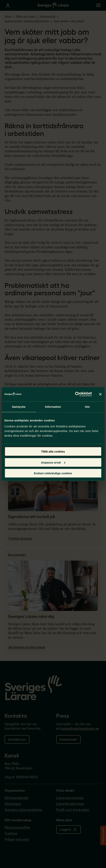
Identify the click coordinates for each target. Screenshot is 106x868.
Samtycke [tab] (19, 407)
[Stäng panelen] (100, 394)
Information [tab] (53, 407)
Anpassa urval (53, 462)
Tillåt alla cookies (53, 451)
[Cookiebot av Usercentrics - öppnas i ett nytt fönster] (75, 394)
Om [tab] (87, 407)
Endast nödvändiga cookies (53, 473)
